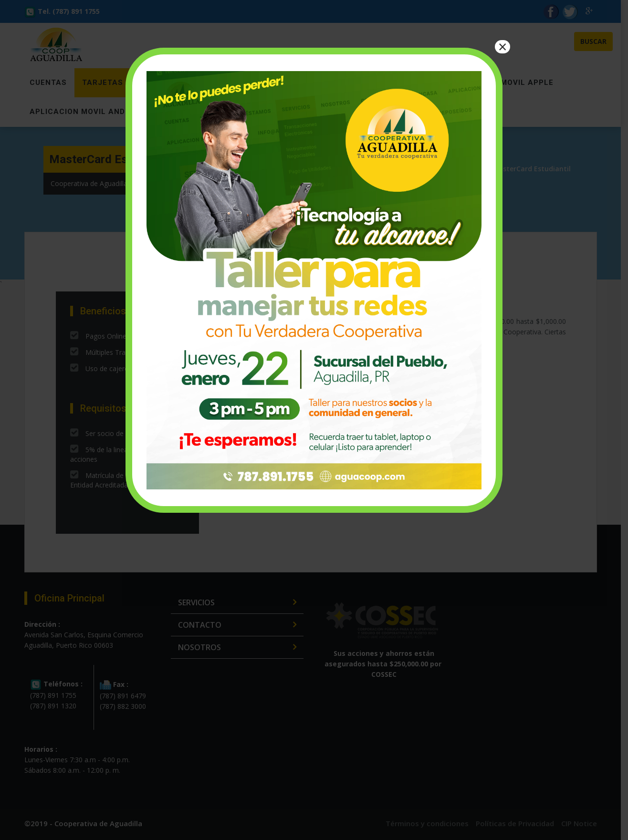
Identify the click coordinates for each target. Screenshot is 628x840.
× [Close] (502, 47)
